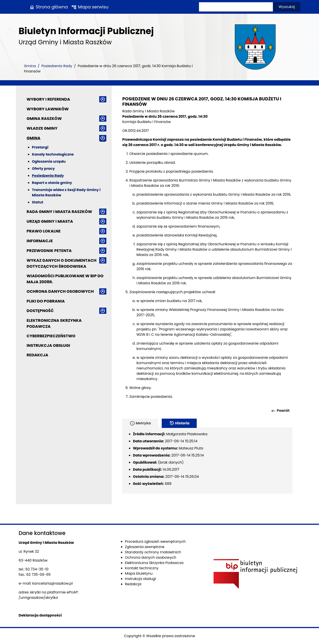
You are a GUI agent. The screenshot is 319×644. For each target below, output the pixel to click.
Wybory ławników (48, 109)
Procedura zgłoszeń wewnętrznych (155, 542)
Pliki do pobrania (46, 301)
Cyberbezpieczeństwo (51, 336)
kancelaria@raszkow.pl (53, 583)
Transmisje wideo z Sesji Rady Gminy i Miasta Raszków (66, 192)
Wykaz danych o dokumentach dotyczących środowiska (61, 263)
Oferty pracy (43, 169)
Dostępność (40, 311)
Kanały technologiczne (53, 154)
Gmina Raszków (44, 118)
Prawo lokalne (44, 231)
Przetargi (40, 147)
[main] (207, 254)
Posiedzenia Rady (57, 66)
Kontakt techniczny (142, 568)
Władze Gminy (42, 128)
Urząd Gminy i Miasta (50, 221)
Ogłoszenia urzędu (49, 161)
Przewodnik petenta (49, 251)
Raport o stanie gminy (52, 183)
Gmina (30, 66)
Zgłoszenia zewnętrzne (145, 547)
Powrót (280, 411)
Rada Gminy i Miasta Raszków (59, 212)
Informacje (40, 241)
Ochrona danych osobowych (60, 291)
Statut (38, 202)
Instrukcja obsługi (48, 345)
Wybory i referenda (48, 99)
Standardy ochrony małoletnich (153, 552)
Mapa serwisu (90, 7)
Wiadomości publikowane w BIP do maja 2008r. (65, 279)
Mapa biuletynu (139, 573)
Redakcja (37, 355)
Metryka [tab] (140, 423)
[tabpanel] (207, 461)
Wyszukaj (287, 7)
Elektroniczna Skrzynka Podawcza (54, 323)
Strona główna (49, 7)
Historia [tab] (179, 423)
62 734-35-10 (37, 569)
